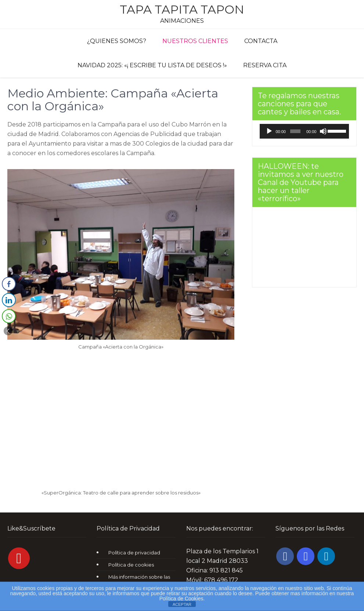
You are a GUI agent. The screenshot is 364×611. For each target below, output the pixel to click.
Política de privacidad (134, 553)
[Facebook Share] (9, 284)
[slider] (295, 131)
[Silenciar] (323, 131)
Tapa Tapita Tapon (182, 9)
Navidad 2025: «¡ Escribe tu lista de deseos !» (152, 65)
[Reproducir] (269, 131)
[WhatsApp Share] (9, 316)
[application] (304, 131)
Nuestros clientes (195, 41)
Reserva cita (265, 65)
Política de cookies (131, 565)
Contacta (261, 41)
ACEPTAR (182, 604)
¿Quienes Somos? (117, 41)
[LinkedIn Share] (9, 300)
